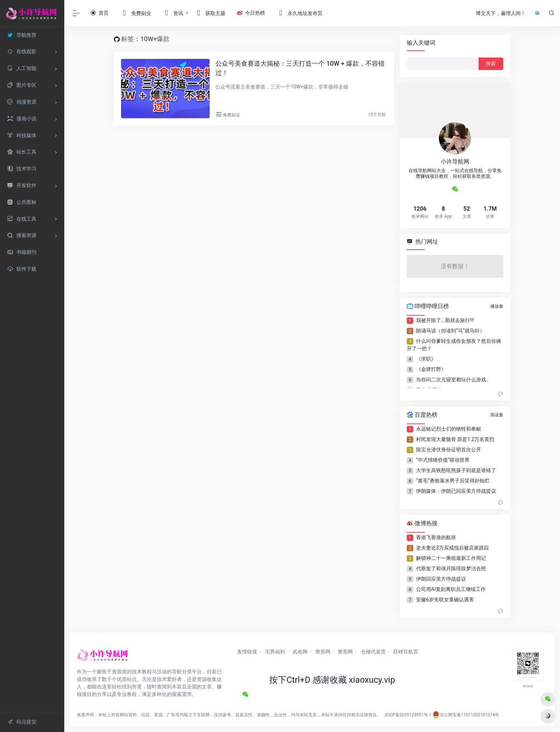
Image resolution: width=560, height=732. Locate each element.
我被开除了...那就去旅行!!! (445, 320)
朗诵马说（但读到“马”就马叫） (450, 331)
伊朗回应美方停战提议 (441, 579)
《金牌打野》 (431, 369)
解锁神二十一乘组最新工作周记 (451, 558)
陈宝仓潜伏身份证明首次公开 (449, 450)
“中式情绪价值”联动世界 (443, 460)
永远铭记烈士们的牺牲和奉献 (449, 429)
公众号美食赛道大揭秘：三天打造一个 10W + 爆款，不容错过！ (300, 68)
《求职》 (426, 359)
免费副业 (231, 115)
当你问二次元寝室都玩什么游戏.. (452, 380)
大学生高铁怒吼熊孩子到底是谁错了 (456, 470)
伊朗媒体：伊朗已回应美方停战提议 (456, 491)
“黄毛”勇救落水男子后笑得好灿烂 (453, 481)
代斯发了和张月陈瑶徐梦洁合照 (451, 568)
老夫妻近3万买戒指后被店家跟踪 (452, 548)
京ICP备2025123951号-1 (407, 715)
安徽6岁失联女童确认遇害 (445, 600)
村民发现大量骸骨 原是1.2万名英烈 (455, 439)
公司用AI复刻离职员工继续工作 (451, 589)
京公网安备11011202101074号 (466, 715)
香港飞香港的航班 (436, 537)
